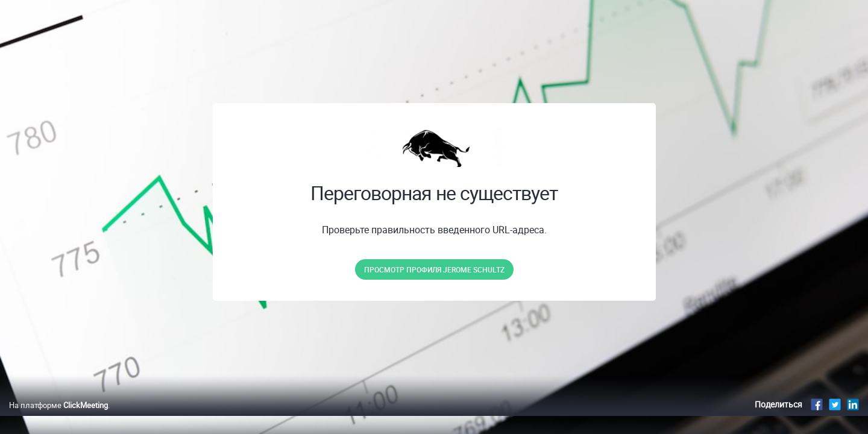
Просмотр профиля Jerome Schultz (434, 269)
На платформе (58, 418)
